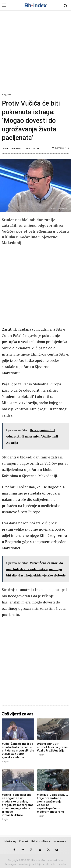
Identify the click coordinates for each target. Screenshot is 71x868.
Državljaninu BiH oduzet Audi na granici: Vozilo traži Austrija (53, 747)
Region (7, 95)
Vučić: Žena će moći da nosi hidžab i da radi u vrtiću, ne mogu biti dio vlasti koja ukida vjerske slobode (18, 751)
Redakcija (17, 149)
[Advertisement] (35, 53)
